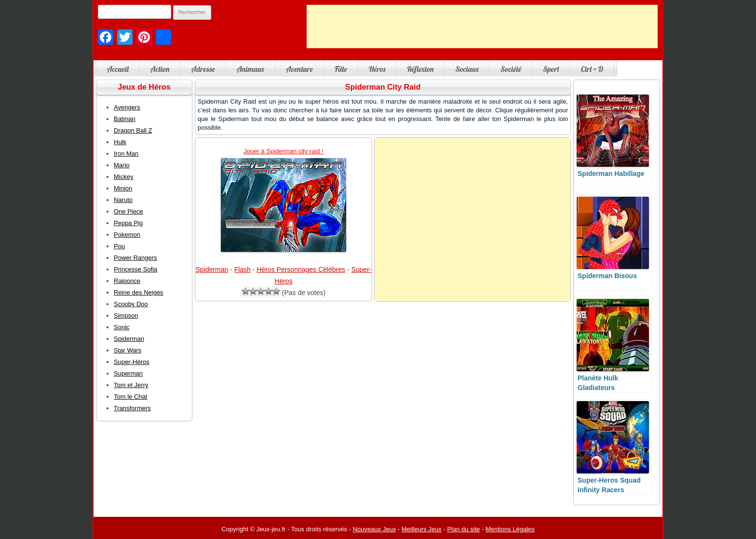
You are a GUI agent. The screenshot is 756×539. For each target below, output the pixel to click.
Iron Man (126, 154)
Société (511, 69)
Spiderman (212, 269)
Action (160, 69)
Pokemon (127, 235)
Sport (551, 69)
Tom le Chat (130, 397)
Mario (122, 165)
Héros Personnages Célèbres (301, 269)
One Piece (128, 211)
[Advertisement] (482, 27)
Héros (377, 69)
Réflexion (420, 69)
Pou (119, 246)
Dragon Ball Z (133, 130)
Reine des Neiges (139, 292)
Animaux (250, 69)
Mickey (123, 177)
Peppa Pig (128, 223)
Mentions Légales (510, 529)
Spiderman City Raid (383, 87)
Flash (243, 269)
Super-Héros (132, 362)
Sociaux (467, 69)
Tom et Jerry (131, 385)
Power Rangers (135, 258)
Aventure (299, 69)
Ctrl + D (592, 69)
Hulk (120, 142)
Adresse (203, 69)
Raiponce (127, 281)
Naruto (123, 200)
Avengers (127, 107)
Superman (128, 373)
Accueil (118, 69)
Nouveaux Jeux (375, 529)
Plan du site (463, 529)
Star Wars (128, 350)
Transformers (132, 408)
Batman (125, 119)
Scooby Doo (131, 304)
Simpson (126, 316)
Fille (341, 69)
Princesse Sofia (135, 269)
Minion (123, 188)
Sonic (122, 327)
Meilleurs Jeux (422, 529)
